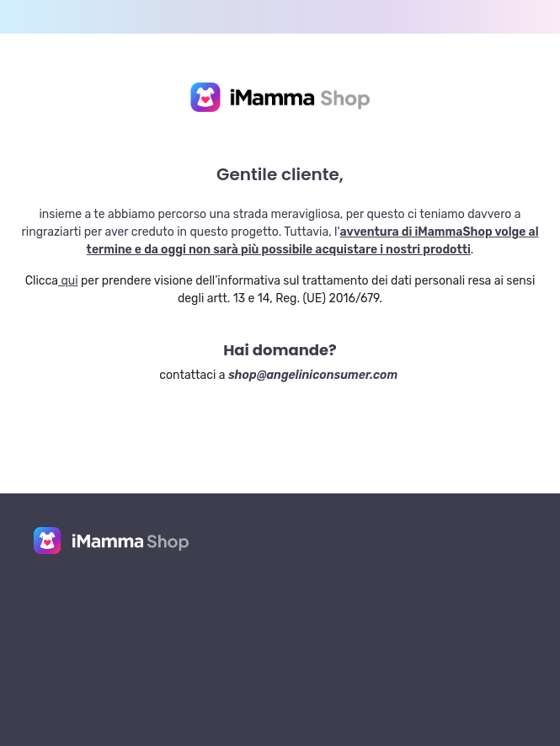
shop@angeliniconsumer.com (313, 375)
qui (68, 281)
